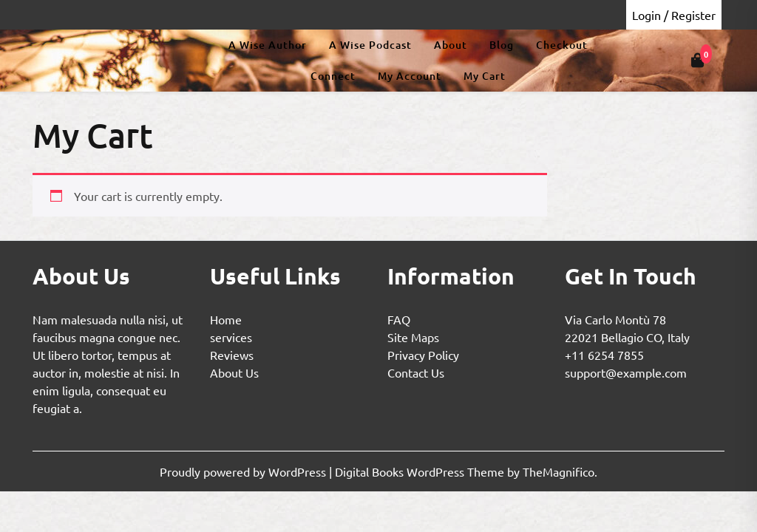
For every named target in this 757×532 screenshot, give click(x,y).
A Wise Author (268, 45)
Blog (502, 45)
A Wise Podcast (370, 45)
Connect (333, 76)
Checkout (562, 45)
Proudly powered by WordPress (244, 471)
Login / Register (674, 15)
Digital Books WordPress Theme (421, 471)
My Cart (485, 76)
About (451, 45)
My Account (410, 76)
